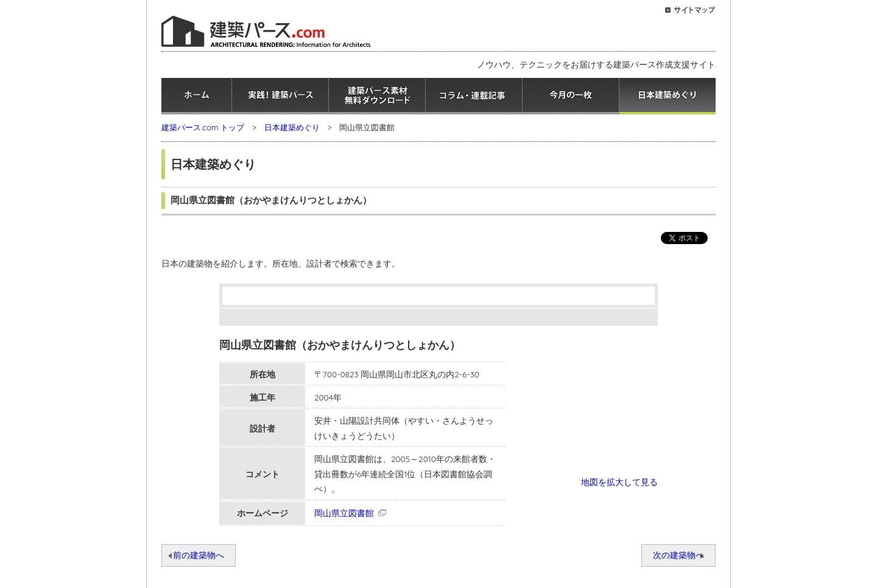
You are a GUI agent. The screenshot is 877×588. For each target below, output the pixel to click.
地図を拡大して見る (619, 482)
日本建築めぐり (667, 96)
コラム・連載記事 (474, 96)
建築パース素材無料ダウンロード (377, 96)
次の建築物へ (678, 555)
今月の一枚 (571, 96)
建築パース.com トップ (203, 127)
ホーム (196, 96)
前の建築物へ (199, 555)
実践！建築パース (280, 96)
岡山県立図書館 (344, 513)
